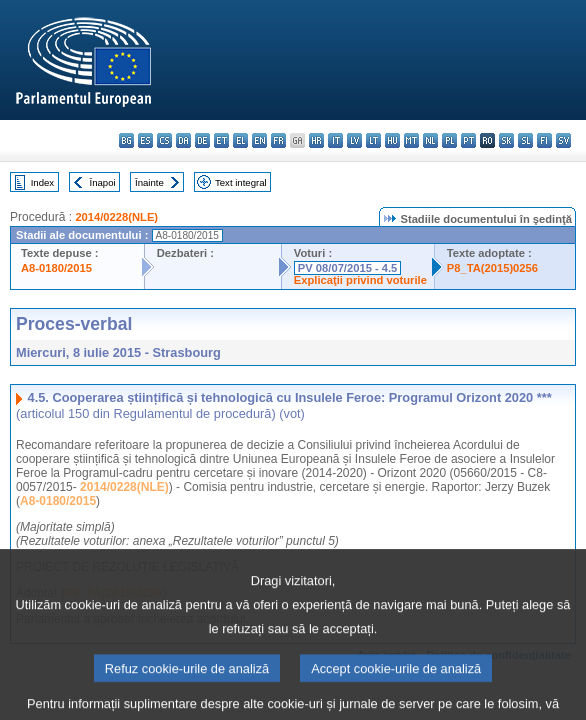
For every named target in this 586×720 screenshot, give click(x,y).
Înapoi (103, 182)
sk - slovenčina (506, 140)
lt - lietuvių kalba (373, 140)
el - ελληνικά (240, 140)
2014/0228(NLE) (116, 217)
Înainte (149, 182)
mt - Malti (411, 140)
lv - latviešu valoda (354, 140)
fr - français (278, 140)
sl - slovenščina (525, 140)
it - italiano (335, 140)
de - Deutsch (202, 140)
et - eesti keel (221, 140)
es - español (145, 140)
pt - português (468, 140)
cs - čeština (164, 140)
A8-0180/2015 (56, 268)
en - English (259, 140)
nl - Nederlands (430, 140)
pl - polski (449, 140)
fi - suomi (544, 140)
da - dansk (183, 140)
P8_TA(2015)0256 (492, 268)
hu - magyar (392, 140)
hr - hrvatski (316, 140)
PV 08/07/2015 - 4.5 (348, 268)
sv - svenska (563, 140)
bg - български (126, 140)
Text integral (241, 182)
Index (42, 182)
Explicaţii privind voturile (360, 280)
